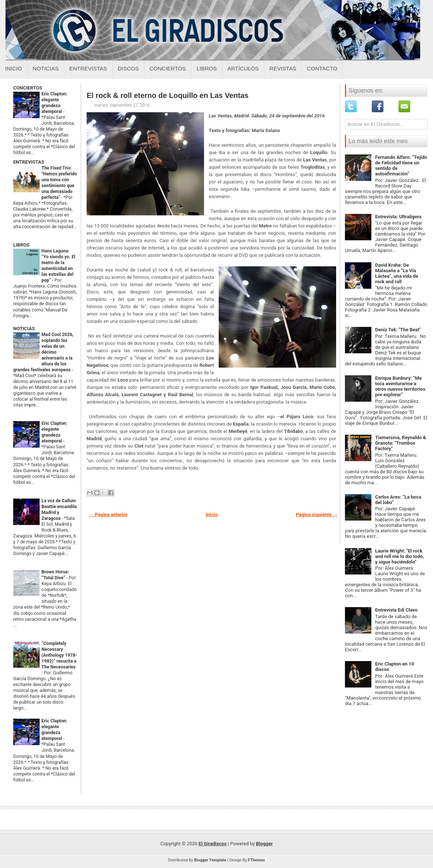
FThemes (256, 860)
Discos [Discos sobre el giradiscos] (128, 68)
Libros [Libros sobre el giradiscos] (207, 68)
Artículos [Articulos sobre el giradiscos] (243, 68)
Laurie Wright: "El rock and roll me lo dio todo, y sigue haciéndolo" (399, 556)
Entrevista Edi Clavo (396, 610)
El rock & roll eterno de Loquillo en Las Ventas (168, 95)
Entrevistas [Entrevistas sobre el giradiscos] (88, 68)
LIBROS (21, 245)
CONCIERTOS (28, 88)
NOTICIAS (24, 329)
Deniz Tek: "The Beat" (398, 330)
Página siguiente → (317, 515)
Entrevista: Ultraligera (398, 217)
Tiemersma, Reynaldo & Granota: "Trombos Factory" (401, 443)
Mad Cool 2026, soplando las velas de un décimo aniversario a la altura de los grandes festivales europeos (43, 352)
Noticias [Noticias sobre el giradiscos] (46, 68)
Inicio (14, 68)
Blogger (265, 844)
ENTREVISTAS (29, 162)
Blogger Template (210, 860)
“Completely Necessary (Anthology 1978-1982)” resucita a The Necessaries (59, 655)
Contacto (322, 68)
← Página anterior (108, 515)
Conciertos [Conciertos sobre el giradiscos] (168, 68)
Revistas (283, 68)
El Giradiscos (212, 844)
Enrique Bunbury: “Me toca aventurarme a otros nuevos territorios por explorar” (400, 386)
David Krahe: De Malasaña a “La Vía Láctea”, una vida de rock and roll (396, 273)
